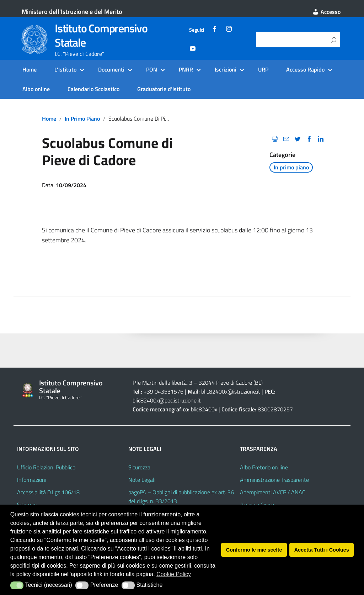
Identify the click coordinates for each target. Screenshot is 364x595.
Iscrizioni (226, 69)
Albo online (36, 89)
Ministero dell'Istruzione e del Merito (72, 12)
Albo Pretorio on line (264, 467)
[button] (17, 585)
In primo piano (82, 119)
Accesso (326, 12)
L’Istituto (65, 69)
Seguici (197, 30)
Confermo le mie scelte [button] (254, 550)
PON (152, 69)
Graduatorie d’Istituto (164, 89)
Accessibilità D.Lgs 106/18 (48, 492)
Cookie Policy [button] (174, 574)
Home (30, 69)
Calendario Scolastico (93, 89)
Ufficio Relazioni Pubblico (46, 467)
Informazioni (32, 480)
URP (263, 69)
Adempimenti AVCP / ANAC (273, 492)
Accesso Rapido (305, 69)
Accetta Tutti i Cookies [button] (322, 550)
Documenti (111, 69)
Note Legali (142, 480)
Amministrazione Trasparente (274, 480)
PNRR (186, 69)
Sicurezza (139, 467)
